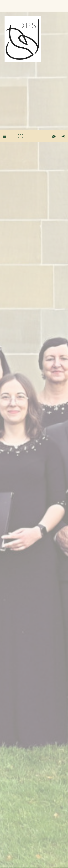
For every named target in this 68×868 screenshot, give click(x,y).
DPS (20, 6)
